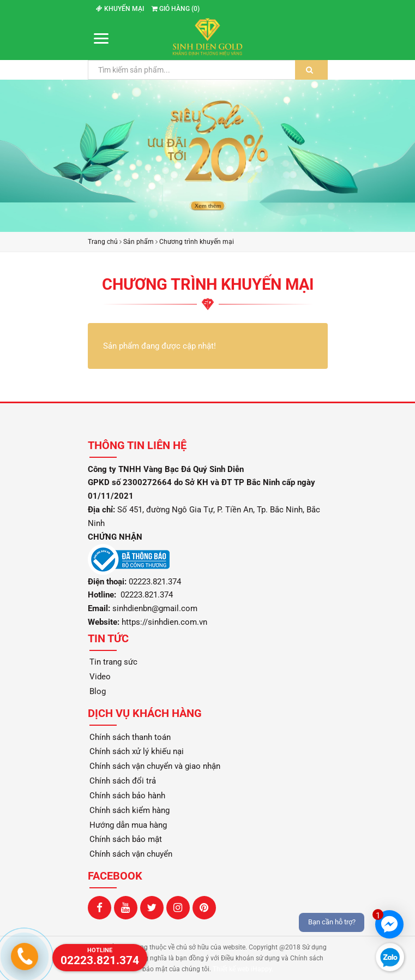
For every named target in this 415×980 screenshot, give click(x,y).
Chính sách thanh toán (130, 737)
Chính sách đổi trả (123, 781)
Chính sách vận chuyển (131, 854)
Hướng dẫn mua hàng (128, 825)
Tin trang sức (113, 662)
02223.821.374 (146, 595)
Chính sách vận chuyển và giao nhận (155, 766)
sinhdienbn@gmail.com (155, 608)
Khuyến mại (120, 9)
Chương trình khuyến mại (197, 242)
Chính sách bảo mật (126, 839)
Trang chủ (103, 242)
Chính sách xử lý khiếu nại (137, 751)
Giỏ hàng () (176, 9)
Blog (98, 691)
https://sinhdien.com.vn (164, 622)
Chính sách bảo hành (127, 796)
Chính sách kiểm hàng (130, 810)
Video (100, 677)
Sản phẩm (139, 242)
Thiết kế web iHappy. (243, 969)
